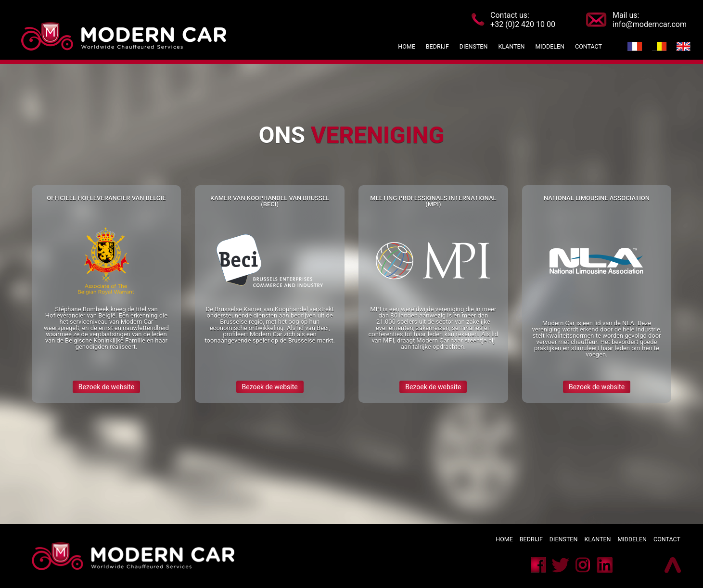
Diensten (564, 539)
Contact (667, 539)
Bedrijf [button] (439, 46)
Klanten (597, 539)
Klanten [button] (511, 46)
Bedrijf (532, 539)
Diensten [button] (474, 46)
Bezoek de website (106, 387)
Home (407, 46)
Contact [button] (588, 46)
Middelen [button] (550, 46)
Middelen (632, 539)
